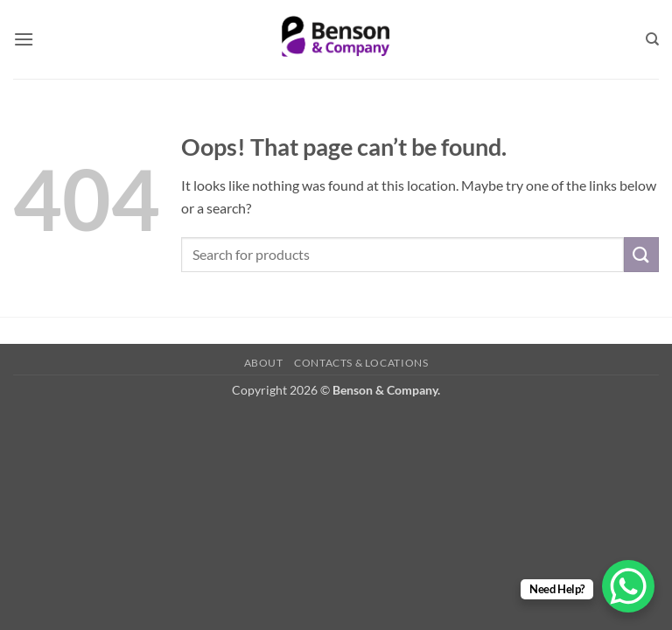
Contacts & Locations (361, 363)
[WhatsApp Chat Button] (628, 586)
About (264, 363)
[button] (24, 39)
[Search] (652, 39)
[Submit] (641, 254)
